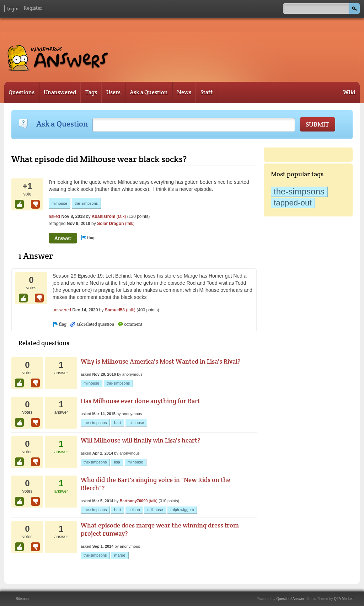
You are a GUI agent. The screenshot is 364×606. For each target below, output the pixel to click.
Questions (22, 92)
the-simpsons (299, 191)
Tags (91, 92)
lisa (117, 462)
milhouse (59, 203)
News (184, 92)
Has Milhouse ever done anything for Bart (140, 401)
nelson (134, 510)
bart (117, 423)
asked (54, 216)
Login (12, 9)
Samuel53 (115, 310)
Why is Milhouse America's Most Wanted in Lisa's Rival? (160, 361)
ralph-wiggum (182, 510)
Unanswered (60, 92)
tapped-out (293, 203)
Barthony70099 (134, 501)
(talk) (121, 216)
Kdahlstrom (104, 216)
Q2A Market (343, 599)
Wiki (349, 92)
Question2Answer (290, 599)
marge (120, 555)
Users (113, 92)
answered (62, 310)
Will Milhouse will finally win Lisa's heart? (140, 440)
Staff (207, 92)
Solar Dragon (110, 224)
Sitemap (22, 599)
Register (33, 8)
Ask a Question (149, 92)
